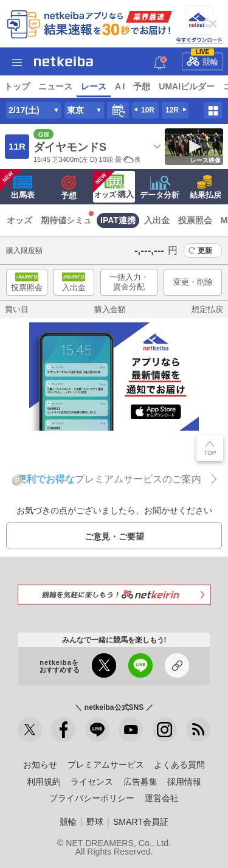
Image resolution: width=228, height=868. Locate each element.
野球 (95, 822)
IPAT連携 (118, 220)
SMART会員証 (141, 822)
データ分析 (160, 187)
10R (148, 110)
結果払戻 (206, 187)
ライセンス (92, 782)
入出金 (157, 220)
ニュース (55, 86)
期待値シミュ (66, 220)
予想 (142, 86)
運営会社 (162, 798)
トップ (17, 86)
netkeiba (64, 61)
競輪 (202, 59)
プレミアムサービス (106, 765)
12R (172, 110)
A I (120, 86)
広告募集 (140, 782)
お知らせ (40, 765)
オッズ (19, 220)
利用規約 (44, 782)
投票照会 (195, 220)
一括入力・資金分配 (129, 282)
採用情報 (184, 782)
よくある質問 (179, 765)
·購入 (113, 185)
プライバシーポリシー (92, 798)
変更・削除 (193, 282)
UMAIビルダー (187, 86)
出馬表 (17, 184)
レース (94, 86)
